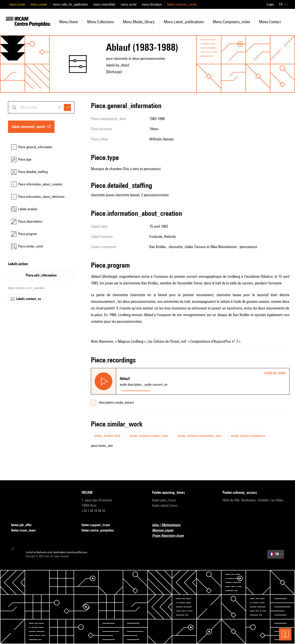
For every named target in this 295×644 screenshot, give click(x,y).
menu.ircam (17, 4)
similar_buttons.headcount (248, 436)
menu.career (39, 4)
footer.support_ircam (98, 525)
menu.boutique (152, 4)
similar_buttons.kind (107, 436)
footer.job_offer (24, 525)
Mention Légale (165, 530)
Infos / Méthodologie (169, 525)
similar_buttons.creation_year (149, 436)
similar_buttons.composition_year (199, 436)
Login (270, 4)
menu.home (69, 22)
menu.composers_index (231, 22)
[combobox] (41, 107)
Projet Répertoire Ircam (171, 536)
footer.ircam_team (26, 530)
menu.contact (270, 22)
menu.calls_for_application (70, 4)
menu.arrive (129, 4)
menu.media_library (139, 22)
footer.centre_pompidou (100, 530)
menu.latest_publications (184, 22)
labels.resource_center (182, 4)
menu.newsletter (104, 4)
